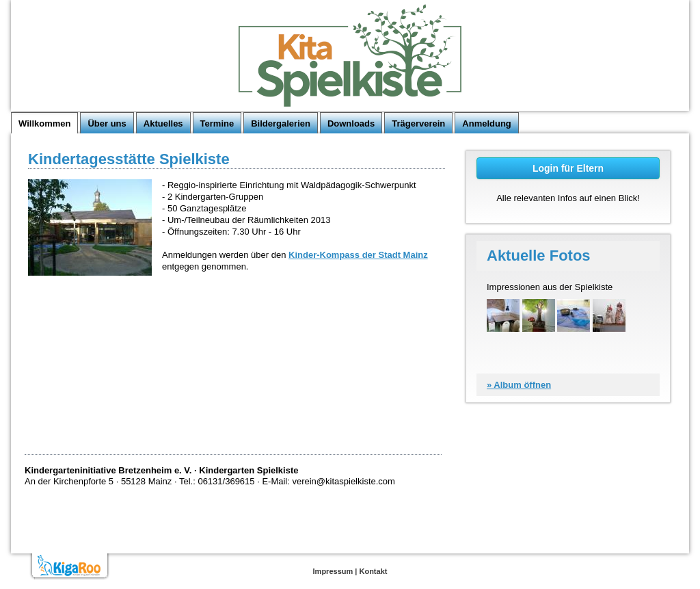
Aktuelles (163, 123)
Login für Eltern (568, 168)
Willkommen (44, 123)
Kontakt (373, 571)
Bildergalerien (281, 123)
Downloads (351, 123)
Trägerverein (418, 123)
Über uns (107, 123)
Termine (217, 123)
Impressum (333, 571)
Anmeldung (487, 123)
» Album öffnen (519, 385)
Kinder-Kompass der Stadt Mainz (358, 255)
